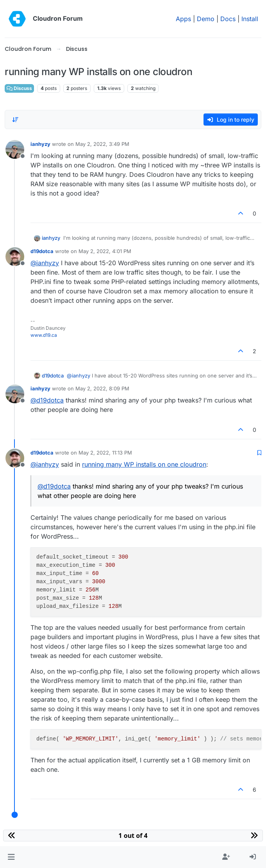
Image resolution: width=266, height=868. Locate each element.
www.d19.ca (44, 335)
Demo (206, 19)
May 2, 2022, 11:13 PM (105, 453)
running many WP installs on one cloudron (144, 464)
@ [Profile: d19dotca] (47, 400)
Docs (228, 19)
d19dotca (42, 251)
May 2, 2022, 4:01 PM (105, 251)
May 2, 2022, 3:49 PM (102, 144)
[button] (11, 857)
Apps (183, 19)
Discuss (19, 88)
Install (250, 19)
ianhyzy (40, 144)
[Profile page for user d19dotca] (15, 257)
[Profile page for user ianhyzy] (15, 149)
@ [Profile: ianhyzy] (45, 263)
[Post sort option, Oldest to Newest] (15, 120)
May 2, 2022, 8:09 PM (102, 388)
